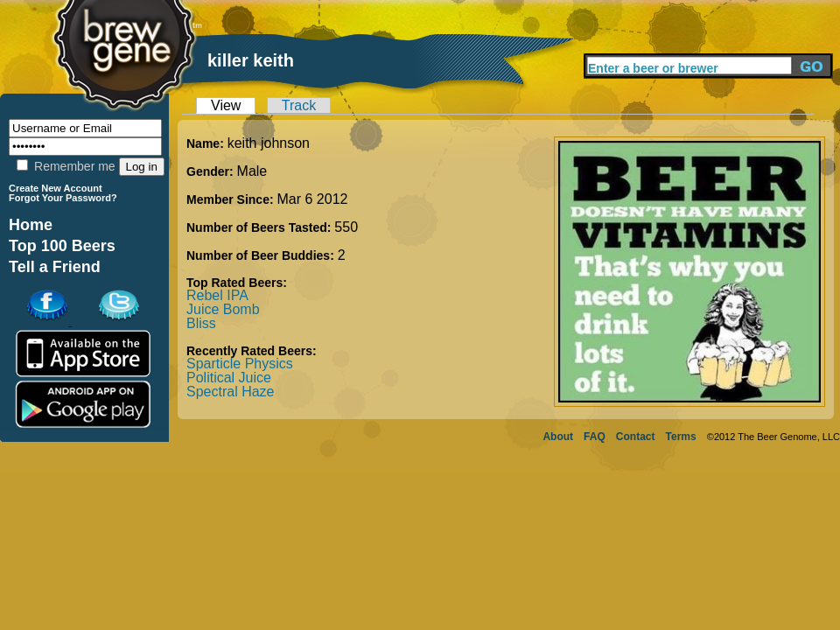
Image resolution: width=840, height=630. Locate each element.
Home (31, 225)
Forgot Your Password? (63, 198)
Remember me (66, 166)
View (226, 105)
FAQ (595, 437)
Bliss (201, 323)
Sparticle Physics (240, 364)
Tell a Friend (55, 267)
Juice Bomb (223, 309)
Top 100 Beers (62, 246)
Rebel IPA (217, 295)
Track (299, 105)
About (558, 437)
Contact (636, 437)
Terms (681, 437)
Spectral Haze (231, 392)
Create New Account (56, 188)
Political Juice (229, 378)
